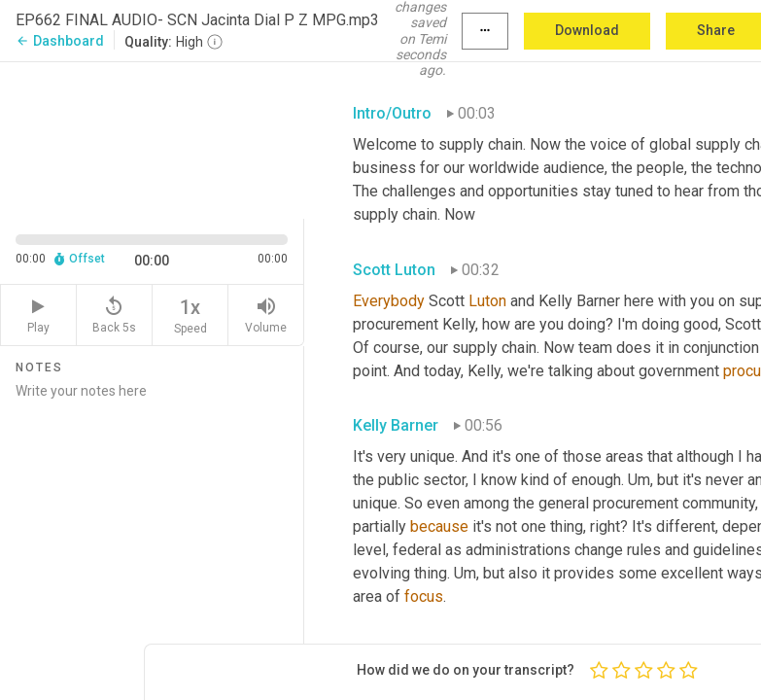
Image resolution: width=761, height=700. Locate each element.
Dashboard (60, 41)
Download (587, 30)
